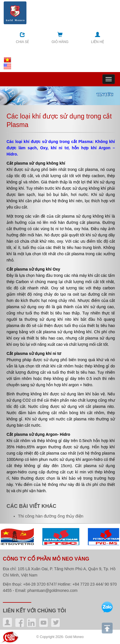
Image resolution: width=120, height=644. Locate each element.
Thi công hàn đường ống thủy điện (51, 516)
